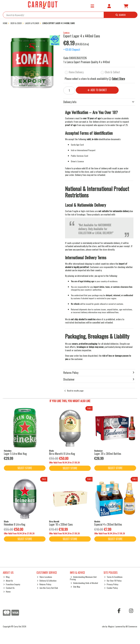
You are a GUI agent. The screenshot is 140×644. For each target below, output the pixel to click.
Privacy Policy (111, 584)
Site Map (75, 587)
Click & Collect (112, 72)
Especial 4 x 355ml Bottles (108, 524)
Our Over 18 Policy (113, 581)
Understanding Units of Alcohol (84, 583)
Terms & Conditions (113, 577)
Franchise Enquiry (12, 584)
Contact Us (9, 588)
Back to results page (75, 391)
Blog (6, 577)
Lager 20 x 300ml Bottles (108, 454)
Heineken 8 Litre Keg (15, 524)
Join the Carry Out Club (47, 588)
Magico (111, 626)
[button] (58, 37)
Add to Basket (97, 90)
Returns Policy (44, 584)
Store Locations (45, 577)
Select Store (118, 79)
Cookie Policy (111, 588)
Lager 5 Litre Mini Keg (15, 454)
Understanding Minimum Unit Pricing (83, 578)
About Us (8, 581)
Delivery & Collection (47, 581)
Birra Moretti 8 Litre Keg (62, 454)
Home (7, 592)
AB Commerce (131, 626)
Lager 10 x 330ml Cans (61, 524)
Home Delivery (76, 72)
